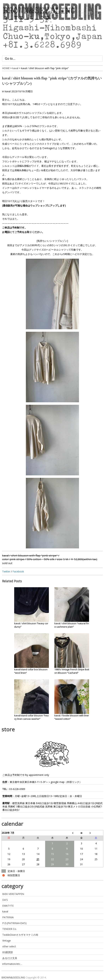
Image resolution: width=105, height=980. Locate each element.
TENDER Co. (9, 929)
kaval (8, 91)
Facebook (18, 571)
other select (9, 946)
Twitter (6, 571)
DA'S (5, 900)
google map (58, 782)
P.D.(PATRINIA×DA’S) (14, 923)
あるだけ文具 (10, 958)
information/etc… (12, 964)
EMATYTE (8, 906)
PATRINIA (8, 917)
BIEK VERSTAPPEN (13, 894)
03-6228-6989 (17, 789)
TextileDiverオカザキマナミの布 (20, 935)
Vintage (7, 941)
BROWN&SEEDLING (13, 977)
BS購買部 (8, 952)
